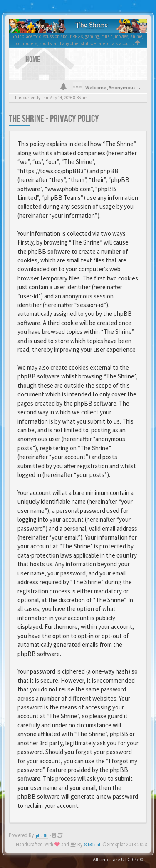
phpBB (42, 836)
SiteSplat (92, 845)
